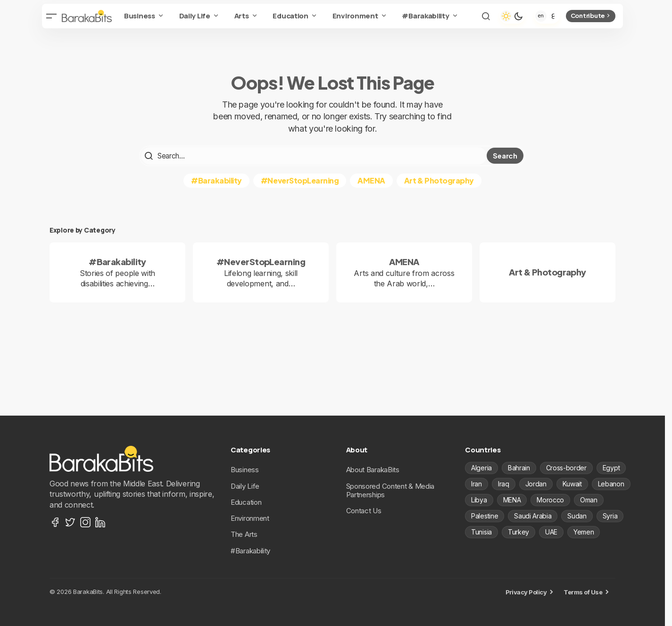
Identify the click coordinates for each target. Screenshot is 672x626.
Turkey (519, 531)
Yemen (584, 531)
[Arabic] (553, 16)
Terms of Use (583, 592)
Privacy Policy (526, 592)
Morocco (550, 499)
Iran (477, 483)
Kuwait (572, 483)
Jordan (536, 483)
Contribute (591, 16)
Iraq (504, 483)
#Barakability (216, 179)
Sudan (577, 515)
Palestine (485, 515)
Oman (589, 499)
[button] (51, 16)
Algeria (481, 467)
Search (505, 155)
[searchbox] (314, 156)
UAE (551, 531)
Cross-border (566, 467)
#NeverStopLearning (300, 179)
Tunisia (481, 531)
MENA (512, 499)
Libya (479, 499)
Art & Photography (439, 179)
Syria (610, 515)
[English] (541, 16)
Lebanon (611, 483)
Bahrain (519, 467)
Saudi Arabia (533, 515)
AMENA (371, 179)
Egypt (611, 467)
